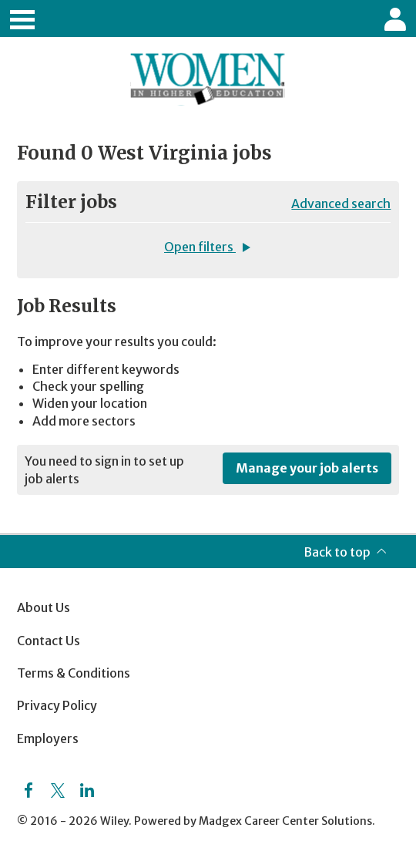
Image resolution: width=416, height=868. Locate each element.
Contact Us (49, 641)
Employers (48, 738)
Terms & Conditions (74, 673)
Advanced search (341, 204)
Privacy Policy (57, 705)
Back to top (337, 552)
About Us (44, 607)
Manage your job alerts (307, 468)
